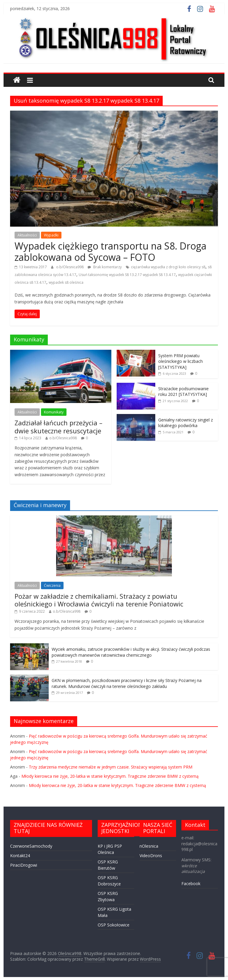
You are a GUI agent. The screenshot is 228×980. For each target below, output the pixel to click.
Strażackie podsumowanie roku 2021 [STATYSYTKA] (183, 392)
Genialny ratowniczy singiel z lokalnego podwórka (186, 423)
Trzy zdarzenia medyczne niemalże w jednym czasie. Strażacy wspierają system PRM (111, 767)
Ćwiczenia (52, 585)
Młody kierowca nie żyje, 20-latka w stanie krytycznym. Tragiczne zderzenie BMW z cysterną (110, 776)
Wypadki (51, 235)
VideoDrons (151, 856)
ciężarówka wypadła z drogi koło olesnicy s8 (168, 267)
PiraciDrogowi (24, 865)
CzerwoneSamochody (31, 846)
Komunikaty (54, 412)
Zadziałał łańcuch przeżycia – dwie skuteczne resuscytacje (58, 427)
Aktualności (27, 235)
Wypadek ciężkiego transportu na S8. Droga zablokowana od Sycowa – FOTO (110, 251)
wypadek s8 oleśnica (66, 282)
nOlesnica (149, 846)
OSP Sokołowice (114, 925)
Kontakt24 (20, 856)
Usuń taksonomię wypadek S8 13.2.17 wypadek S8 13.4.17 (127, 275)
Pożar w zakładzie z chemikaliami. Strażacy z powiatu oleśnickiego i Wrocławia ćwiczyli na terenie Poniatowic (99, 600)
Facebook (191, 883)
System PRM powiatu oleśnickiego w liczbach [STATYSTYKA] (180, 361)
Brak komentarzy (105, 267)
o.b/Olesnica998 (70, 267)
